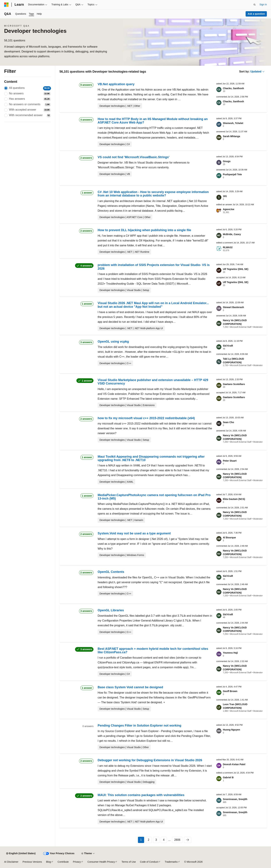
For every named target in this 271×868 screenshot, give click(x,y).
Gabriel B (228, 777)
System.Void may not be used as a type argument (134, 533)
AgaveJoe (228, 209)
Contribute (63, 862)
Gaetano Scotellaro (234, 384)
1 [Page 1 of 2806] (141, 840)
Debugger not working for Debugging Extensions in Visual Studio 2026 (150, 760)
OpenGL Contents (111, 572)
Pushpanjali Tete (232, 174)
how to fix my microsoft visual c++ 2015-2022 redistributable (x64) (146, 418)
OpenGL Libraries (111, 610)
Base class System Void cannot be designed (130, 687)
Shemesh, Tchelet (233, 123)
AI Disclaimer (11, 862)
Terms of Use (129, 862)
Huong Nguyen (231, 730)
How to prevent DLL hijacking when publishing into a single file (144, 230)
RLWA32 (228, 247)
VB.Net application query (116, 84)
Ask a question (256, 14)
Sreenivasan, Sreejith (235, 799)
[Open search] (255, 5)
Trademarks (171, 862)
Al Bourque (229, 537)
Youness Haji (230, 653)
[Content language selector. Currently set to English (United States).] (21, 854)
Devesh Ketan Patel (234, 764)
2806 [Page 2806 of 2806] (177, 840)
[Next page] (188, 840)
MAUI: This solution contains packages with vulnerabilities (141, 795)
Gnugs (227, 161)
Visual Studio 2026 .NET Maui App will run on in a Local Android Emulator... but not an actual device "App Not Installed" (153, 305)
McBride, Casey (232, 234)
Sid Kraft (228, 346)
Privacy (77, 862)
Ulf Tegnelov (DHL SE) (235, 269)
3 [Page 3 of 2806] (156, 840)
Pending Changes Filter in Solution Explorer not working (139, 726)
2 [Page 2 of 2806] (149, 840)
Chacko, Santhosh (233, 88)
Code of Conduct (149, 862)
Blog (49, 862)
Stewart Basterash (233, 307)
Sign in (263, 4)
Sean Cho (228, 422)
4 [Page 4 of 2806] (164, 840)
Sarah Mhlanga (231, 136)
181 (225, 196)
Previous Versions (32, 862)
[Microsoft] (6, 5)
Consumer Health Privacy (101, 862)
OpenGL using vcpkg (113, 342)
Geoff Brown (230, 691)
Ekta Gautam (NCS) (234, 499)
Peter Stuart (230, 461)
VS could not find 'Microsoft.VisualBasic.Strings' (134, 157)
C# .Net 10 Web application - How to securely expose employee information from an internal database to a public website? (153, 194)
